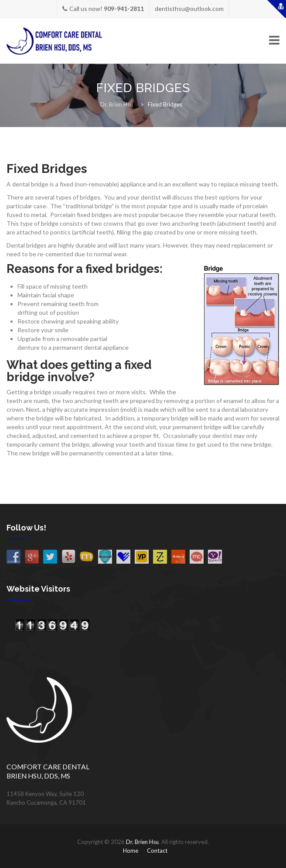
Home (131, 851)
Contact (157, 851)
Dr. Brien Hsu (142, 842)
